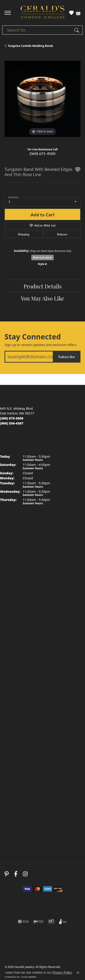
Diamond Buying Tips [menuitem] (16, 663)
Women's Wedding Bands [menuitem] (19, 555)
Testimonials (10, 796)
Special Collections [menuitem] (14, 613)
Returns (62, 234)
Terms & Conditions (27, 952)
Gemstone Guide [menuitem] (13, 688)
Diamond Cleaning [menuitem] (14, 713)
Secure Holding (12, 813)
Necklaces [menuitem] (8, 588)
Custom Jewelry (12, 779)
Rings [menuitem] (4, 571)
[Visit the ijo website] (38, 922)
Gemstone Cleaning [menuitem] (15, 721)
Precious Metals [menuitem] (12, 696)
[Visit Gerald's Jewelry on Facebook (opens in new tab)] (16, 874)
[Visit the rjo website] (51, 922)
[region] (42, 99)
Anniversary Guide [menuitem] (14, 730)
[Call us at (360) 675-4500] (12, 418)
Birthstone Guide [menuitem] (13, 680)
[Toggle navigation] (8, 13)
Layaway (7, 821)
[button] (71, 13)
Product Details (43, 286)
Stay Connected (33, 337)
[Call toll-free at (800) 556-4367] (12, 423)
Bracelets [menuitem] (7, 597)
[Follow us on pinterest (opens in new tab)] (7, 874)
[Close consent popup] (78, 973)
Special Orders (11, 830)
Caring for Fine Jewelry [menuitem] (17, 705)
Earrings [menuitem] (6, 580)
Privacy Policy (43, 947)
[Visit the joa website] (63, 922)
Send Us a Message (15, 788)
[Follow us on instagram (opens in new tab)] (25, 874)
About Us (7, 771)
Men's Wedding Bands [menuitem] (17, 546)
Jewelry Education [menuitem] (13, 646)
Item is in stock (43, 257)
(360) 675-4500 (43, 153)
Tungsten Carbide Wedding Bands (30, 46)
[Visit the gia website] (23, 922)
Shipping (24, 234)
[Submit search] (77, 30)
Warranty (7, 804)
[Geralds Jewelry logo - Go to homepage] (43, 13)
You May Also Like (42, 298)
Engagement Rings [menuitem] (15, 538)
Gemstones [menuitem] (9, 563)
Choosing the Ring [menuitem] (14, 671)
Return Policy (18, 947)
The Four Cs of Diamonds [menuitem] (19, 654)
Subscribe (67, 357)
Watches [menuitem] (6, 605)
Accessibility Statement (30, 957)
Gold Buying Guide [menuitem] (14, 738)
